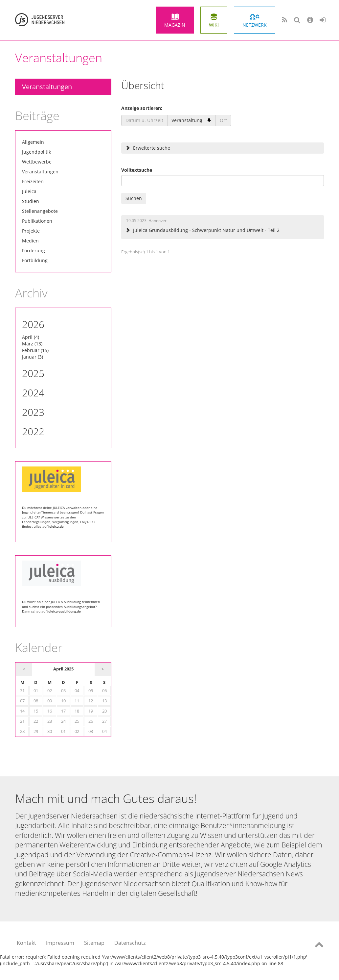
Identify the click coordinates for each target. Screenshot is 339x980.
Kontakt (26, 943)
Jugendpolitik (36, 152)
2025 (33, 373)
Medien (30, 241)
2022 (33, 431)
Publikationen (37, 221)
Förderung (34, 251)
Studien (31, 201)
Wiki (214, 25)
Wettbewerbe (37, 162)
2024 (33, 393)
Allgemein (33, 142)
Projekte (31, 231)
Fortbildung (35, 260)
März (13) (32, 344)
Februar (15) (35, 350)
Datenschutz (130, 943)
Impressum (60, 943)
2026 (33, 324)
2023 (33, 412)
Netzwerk (255, 25)
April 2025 (63, 669)
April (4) (31, 337)
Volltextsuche (137, 170)
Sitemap (94, 943)
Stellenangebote (40, 211)
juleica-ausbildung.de (64, 611)
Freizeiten (33, 181)
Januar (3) (33, 357)
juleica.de (56, 526)
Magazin (175, 25)
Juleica (29, 191)
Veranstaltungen (47, 87)
